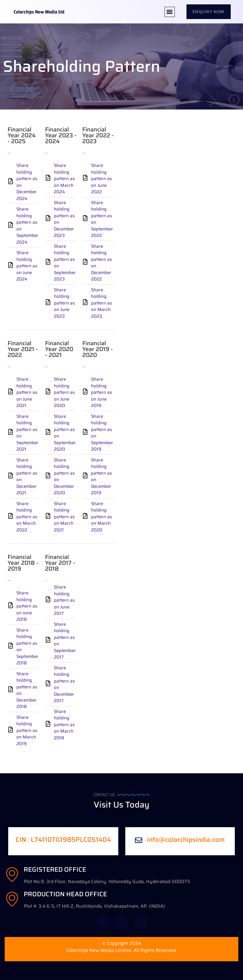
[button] (170, 12)
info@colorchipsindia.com (186, 840)
